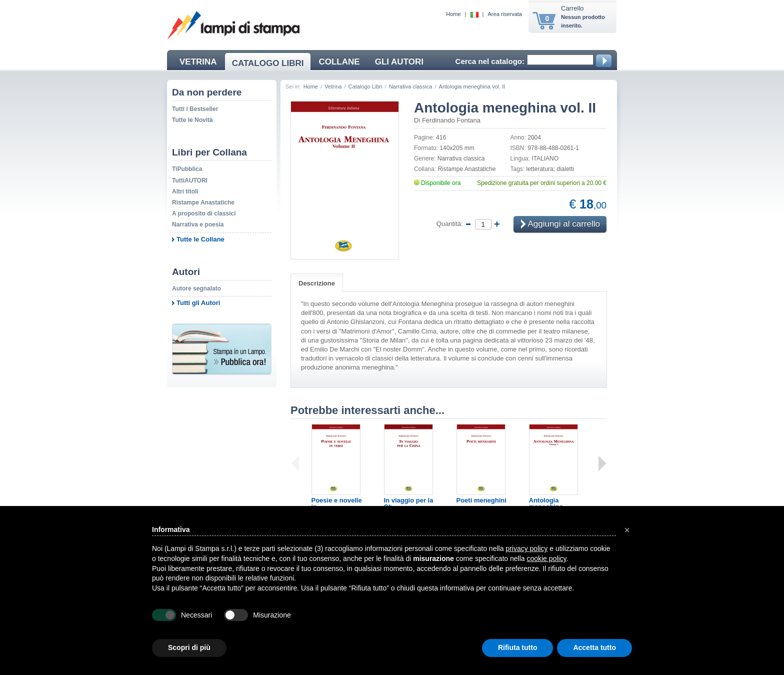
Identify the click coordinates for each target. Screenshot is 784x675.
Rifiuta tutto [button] (518, 647)
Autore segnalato (196, 288)
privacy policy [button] (526, 548)
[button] (627, 530)
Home (453, 14)
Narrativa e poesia (198, 224)
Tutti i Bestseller (195, 109)
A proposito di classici (204, 213)
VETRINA (198, 62)
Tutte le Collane (200, 239)
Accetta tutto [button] (594, 647)
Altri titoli (185, 191)
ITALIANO (545, 158)
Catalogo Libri (365, 86)
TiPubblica (187, 169)
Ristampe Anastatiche (203, 202)
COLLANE (339, 62)
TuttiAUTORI (190, 180)
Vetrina (333, 86)
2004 (534, 137)
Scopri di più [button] (189, 647)
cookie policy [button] (546, 558)
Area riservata (505, 14)
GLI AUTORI (399, 62)
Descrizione (317, 283)
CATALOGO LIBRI (268, 63)
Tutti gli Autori (198, 303)
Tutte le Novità (192, 120)
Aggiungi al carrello (560, 225)
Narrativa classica (411, 86)
